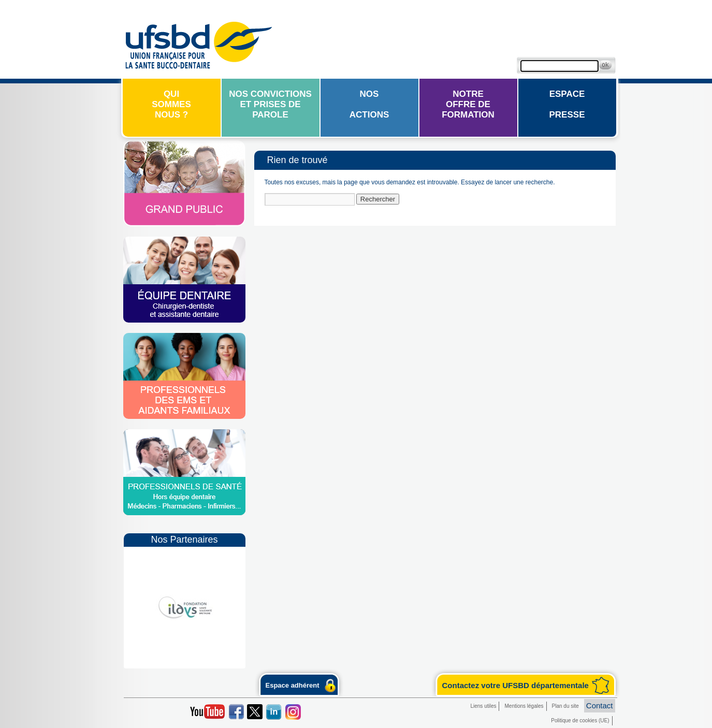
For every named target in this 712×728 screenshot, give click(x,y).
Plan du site (565, 706)
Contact (600, 705)
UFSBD (198, 44)
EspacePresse (567, 104)
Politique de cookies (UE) (580, 720)
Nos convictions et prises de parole (270, 104)
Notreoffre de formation (468, 104)
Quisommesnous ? (171, 104)
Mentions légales (524, 706)
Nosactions (369, 104)
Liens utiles (483, 706)
